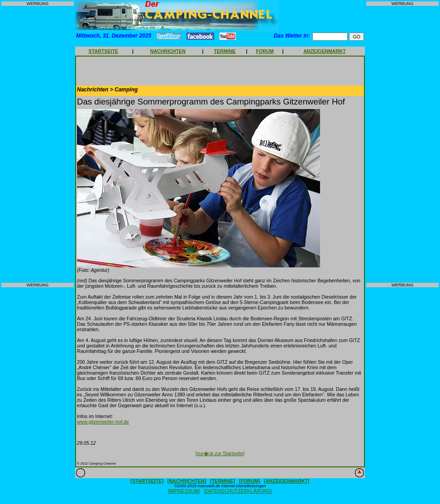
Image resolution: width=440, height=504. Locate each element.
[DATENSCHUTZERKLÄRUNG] (238, 491)
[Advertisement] (38, 144)
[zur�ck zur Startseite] (220, 453)
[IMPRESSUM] (184, 491)
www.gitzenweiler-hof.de (103, 422)
